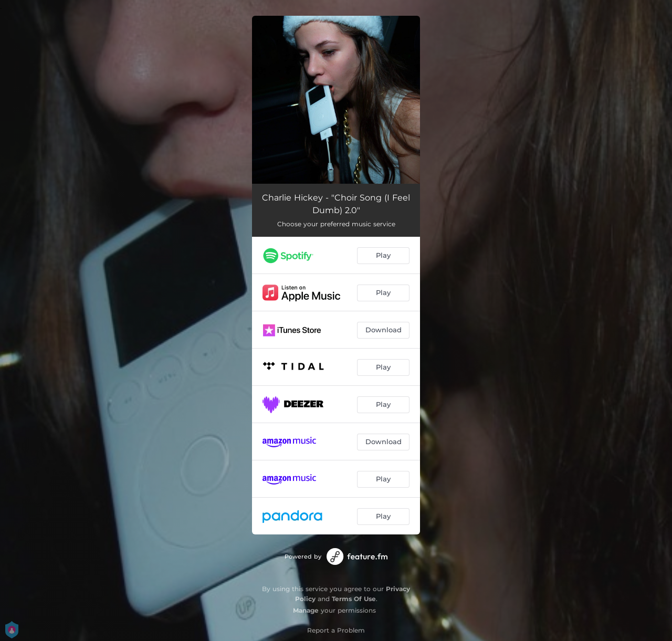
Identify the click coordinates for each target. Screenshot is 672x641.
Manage (306, 610)
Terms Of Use (354, 599)
